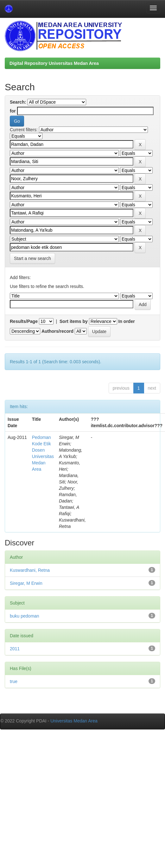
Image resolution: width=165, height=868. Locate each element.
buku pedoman (25, 616)
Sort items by (74, 321)
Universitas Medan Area (74, 721)
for (13, 111)
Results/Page (24, 321)
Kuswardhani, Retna (30, 570)
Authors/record (57, 331)
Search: (18, 102)
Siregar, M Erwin (26, 583)
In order (127, 321)
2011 (15, 649)
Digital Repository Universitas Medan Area (54, 63)
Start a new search (32, 258)
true (14, 681)
